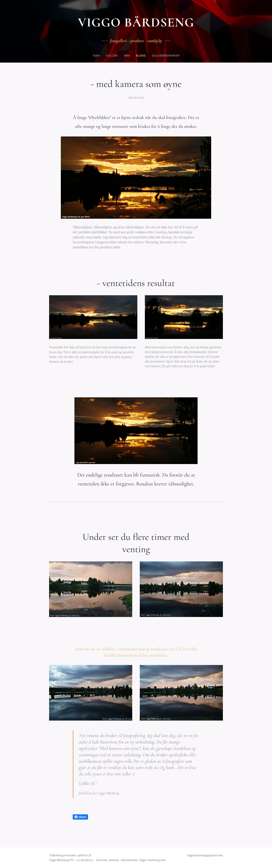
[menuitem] (93, 56)
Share (80, 817)
